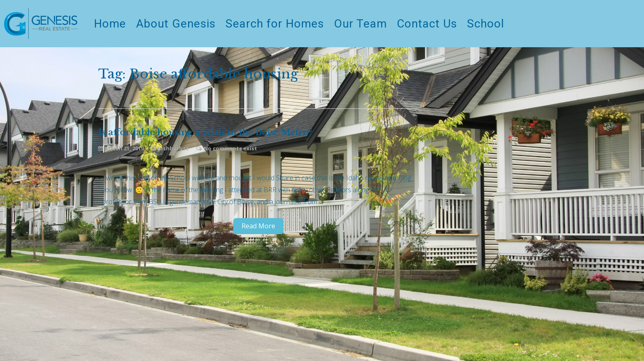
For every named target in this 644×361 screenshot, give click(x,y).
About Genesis (176, 24)
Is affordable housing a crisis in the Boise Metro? (205, 132)
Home (110, 24)
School (486, 24)
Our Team (360, 24)
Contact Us (427, 24)
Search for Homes (275, 24)
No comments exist (230, 148)
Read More (258, 226)
